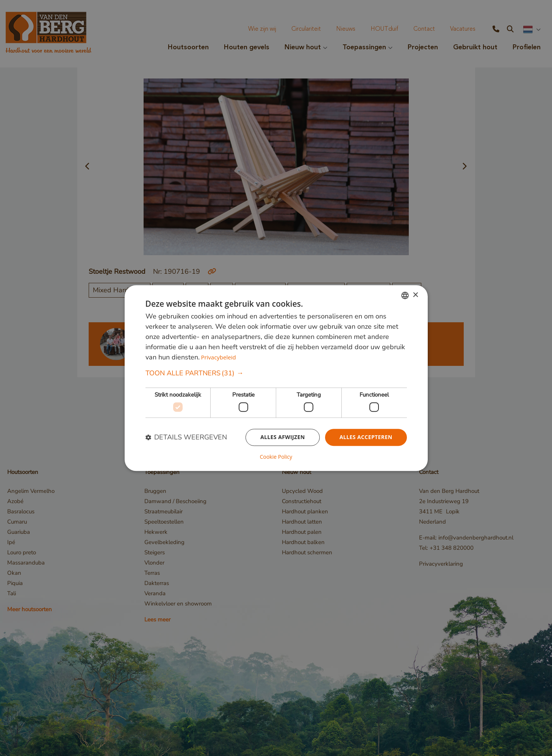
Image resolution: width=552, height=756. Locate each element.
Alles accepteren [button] (366, 437)
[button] (276, 374)
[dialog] (276, 378)
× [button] (415, 295)
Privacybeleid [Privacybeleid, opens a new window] (218, 358)
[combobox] (405, 295)
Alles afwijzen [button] (283, 437)
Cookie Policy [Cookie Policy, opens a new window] (276, 457)
